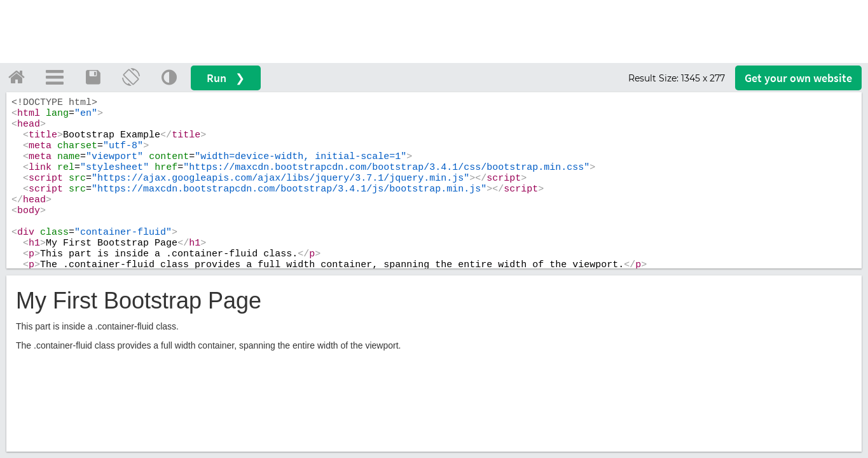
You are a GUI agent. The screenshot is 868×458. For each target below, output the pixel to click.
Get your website (798, 78)
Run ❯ (226, 78)
